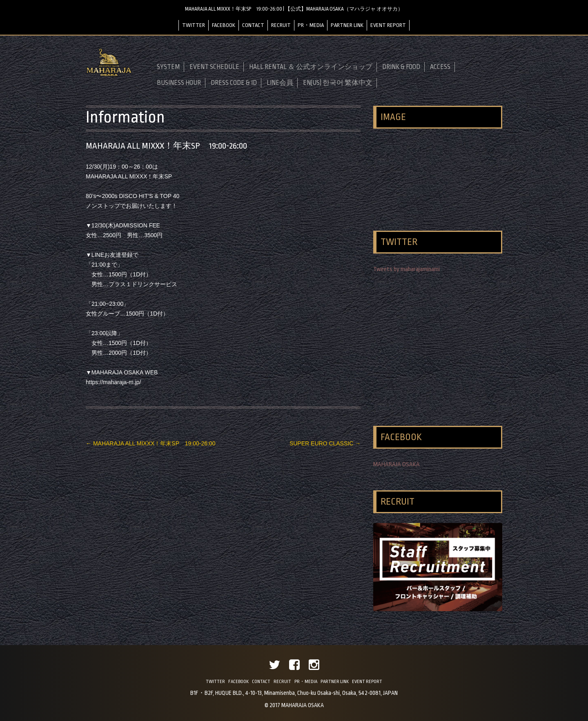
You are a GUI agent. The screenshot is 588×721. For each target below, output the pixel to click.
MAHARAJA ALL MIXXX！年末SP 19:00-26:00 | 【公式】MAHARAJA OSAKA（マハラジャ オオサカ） (294, 9)
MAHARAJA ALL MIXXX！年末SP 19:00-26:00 (150, 443)
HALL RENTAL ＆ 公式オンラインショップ (311, 67)
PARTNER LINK (347, 25)
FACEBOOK (224, 25)
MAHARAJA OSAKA (396, 464)
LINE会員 (280, 83)
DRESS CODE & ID (234, 83)
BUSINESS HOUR (179, 83)
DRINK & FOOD (401, 67)
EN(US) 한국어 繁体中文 (338, 83)
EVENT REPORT (388, 25)
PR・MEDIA (311, 25)
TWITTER (194, 25)
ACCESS (440, 67)
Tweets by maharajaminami (406, 269)
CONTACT (253, 25)
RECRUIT (281, 25)
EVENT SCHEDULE (214, 67)
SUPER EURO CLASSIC (325, 443)
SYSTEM (168, 67)
